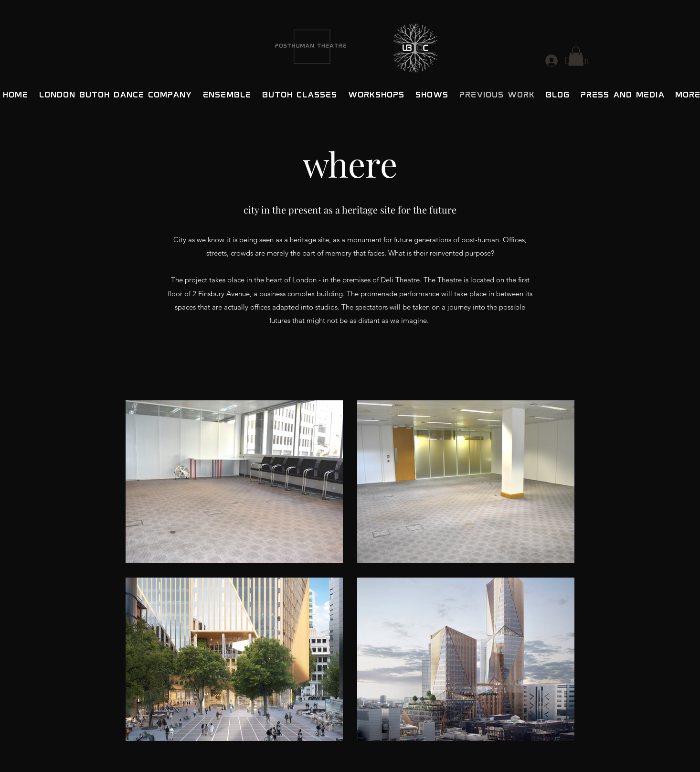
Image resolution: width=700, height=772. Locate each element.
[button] (576, 56)
